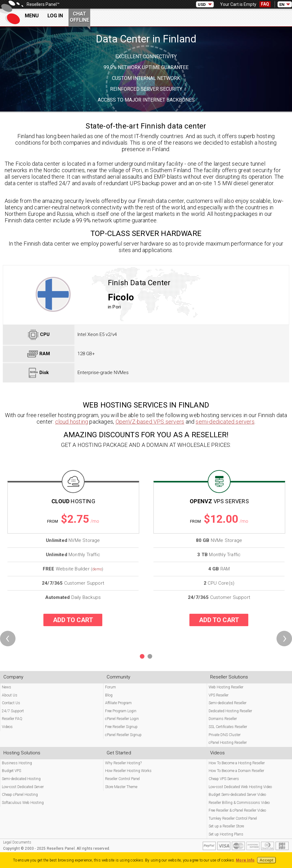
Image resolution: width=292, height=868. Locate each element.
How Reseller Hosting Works (128, 771)
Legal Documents (17, 842)
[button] (142, 656)
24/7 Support (13, 711)
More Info (245, 860)
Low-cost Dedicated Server (23, 787)
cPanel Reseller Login (122, 719)
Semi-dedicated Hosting (21, 779)
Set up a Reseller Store (226, 826)
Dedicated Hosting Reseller (230, 711)
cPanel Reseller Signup (123, 735)
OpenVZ (219, 501)
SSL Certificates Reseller (228, 727)
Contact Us (11, 703)
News (7, 687)
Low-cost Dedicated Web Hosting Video (240, 787)
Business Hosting (17, 763)
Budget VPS (11, 771)
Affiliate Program (118, 703)
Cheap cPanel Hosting (20, 795)
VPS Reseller (219, 695)
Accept (266, 860)
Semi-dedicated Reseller (228, 703)
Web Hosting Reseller (226, 687)
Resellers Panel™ (43, 4)
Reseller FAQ (12, 719)
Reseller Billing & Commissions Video (239, 803)
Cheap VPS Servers (224, 779)
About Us (10, 695)
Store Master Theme (121, 787)
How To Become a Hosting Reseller (237, 763)
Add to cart (73, 620)
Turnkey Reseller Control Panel (233, 818)
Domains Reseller (223, 719)
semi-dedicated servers (225, 422)
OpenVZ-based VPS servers (150, 422)
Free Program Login (121, 711)
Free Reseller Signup (121, 727)
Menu (32, 16)
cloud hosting (72, 422)
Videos (7, 727)
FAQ (265, 4)
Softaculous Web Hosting (23, 803)
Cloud (73, 501)
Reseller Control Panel (122, 779)
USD (202, 4)
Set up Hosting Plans (226, 834)
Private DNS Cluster (225, 735)
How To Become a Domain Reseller (236, 771)
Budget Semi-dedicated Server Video (237, 795)
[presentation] (8, 639)
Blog (109, 695)
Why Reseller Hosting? (123, 763)
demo (97, 569)
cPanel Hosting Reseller (228, 743)
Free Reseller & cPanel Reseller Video (237, 810)
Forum (111, 687)
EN (282, 4)
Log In (55, 16)
